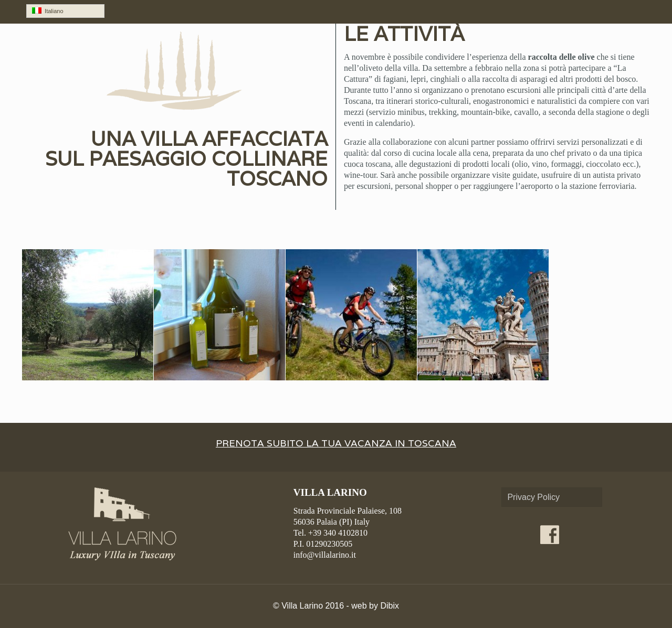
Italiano (48, 11)
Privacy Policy (533, 497)
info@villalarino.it (325, 555)
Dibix (390, 606)
